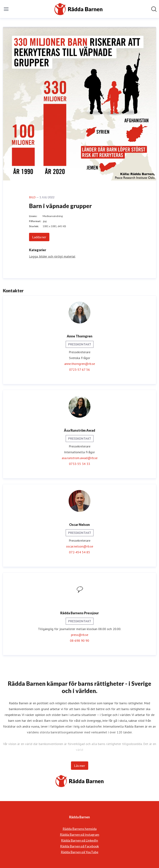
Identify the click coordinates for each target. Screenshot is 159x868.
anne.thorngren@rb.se (80, 364)
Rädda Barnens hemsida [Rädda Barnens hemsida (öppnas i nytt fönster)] (80, 829)
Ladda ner (39, 237)
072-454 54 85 (79, 552)
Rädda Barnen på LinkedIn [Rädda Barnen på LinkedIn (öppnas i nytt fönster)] (79, 840)
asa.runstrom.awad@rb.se (80, 458)
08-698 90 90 (79, 641)
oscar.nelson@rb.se (80, 546)
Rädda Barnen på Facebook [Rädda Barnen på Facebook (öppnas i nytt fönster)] (79, 846)
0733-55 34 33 (79, 464)
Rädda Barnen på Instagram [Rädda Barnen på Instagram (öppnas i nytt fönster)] (79, 835)
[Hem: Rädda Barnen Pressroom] (78, 9)
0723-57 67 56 (79, 370)
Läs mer (80, 766)
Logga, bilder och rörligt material (52, 256)
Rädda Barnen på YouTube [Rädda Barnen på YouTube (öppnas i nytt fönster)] (80, 852)
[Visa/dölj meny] (6, 9)
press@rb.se (80, 635)
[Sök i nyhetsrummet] (154, 9)
